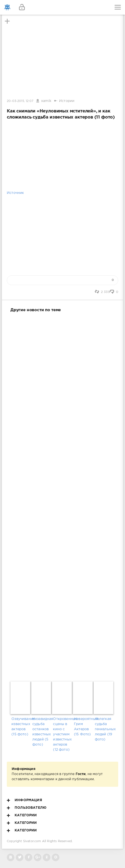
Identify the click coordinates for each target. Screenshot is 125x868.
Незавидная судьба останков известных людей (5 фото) (42, 732)
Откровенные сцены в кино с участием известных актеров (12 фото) (62, 734)
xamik (46, 101)
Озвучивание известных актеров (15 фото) (21, 727)
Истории (67, 101)
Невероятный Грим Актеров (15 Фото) (83, 727)
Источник (15, 193)
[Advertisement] (62, 496)
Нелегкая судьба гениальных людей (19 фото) (104, 729)
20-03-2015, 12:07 (20, 101)
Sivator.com (32, 841)
